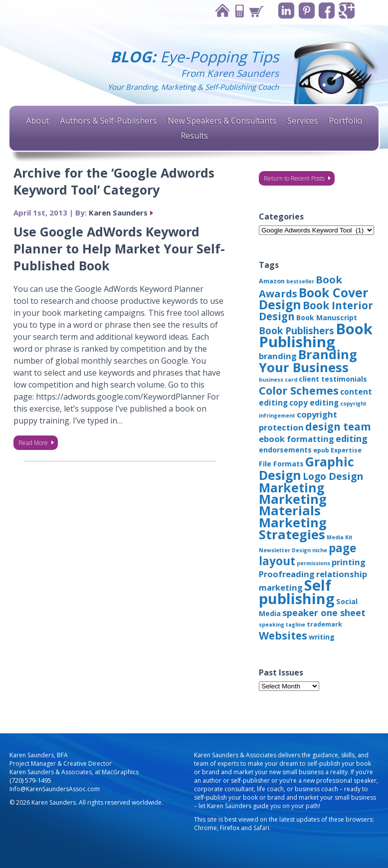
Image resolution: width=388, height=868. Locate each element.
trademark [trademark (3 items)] (324, 624)
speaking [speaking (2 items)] (272, 625)
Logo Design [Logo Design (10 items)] (333, 476)
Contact (238, 11)
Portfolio (345, 121)
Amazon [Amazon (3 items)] (272, 281)
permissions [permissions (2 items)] (313, 563)
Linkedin (286, 11)
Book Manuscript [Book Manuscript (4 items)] (327, 318)
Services (302, 121)
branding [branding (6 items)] (278, 356)
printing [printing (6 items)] (349, 562)
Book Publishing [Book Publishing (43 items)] (316, 335)
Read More (33, 443)
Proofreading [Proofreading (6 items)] (287, 574)
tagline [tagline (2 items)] (295, 625)
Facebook (326, 11)
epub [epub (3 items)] (321, 450)
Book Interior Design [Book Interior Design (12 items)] (316, 311)
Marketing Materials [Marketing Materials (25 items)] (293, 505)
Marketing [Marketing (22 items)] (291, 487)
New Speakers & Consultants (222, 121)
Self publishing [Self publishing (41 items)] (297, 592)
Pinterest (306, 11)
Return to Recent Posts (294, 178)
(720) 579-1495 (30, 780)
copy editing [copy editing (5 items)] (314, 403)
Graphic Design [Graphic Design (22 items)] (306, 468)
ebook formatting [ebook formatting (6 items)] (296, 439)
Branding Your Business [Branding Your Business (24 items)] (308, 361)
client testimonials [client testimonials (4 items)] (333, 379)
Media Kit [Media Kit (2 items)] (340, 537)
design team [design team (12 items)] (338, 427)
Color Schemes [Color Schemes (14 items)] (299, 390)
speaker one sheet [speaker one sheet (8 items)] (324, 613)
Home (221, 11)
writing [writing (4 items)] (322, 637)
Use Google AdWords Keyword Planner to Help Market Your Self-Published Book (119, 248)
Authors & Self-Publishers (108, 121)
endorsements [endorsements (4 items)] (285, 450)
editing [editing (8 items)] (352, 438)
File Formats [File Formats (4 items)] (281, 464)
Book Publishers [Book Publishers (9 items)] (296, 331)
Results (194, 136)
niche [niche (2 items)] (320, 550)
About (37, 121)
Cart (255, 11)
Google (347, 11)
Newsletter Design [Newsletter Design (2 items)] (285, 550)
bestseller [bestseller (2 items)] (300, 281)
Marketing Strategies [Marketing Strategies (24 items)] (293, 528)
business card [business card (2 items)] (278, 380)
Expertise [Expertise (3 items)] (346, 450)
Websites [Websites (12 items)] (283, 636)
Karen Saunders (118, 213)
